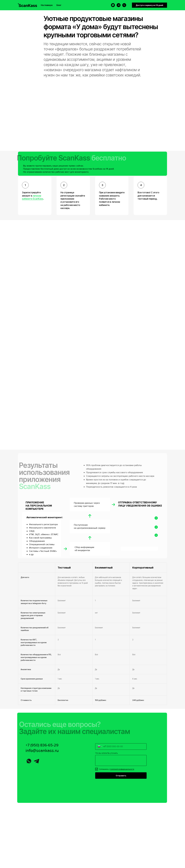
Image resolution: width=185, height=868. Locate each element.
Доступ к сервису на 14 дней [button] (149, 5)
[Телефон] (124, 5)
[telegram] (119, 5)
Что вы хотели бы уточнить (106, 753)
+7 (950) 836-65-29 (42, 745)
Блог (59, 5)
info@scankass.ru (42, 751)
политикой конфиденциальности (122, 769)
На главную (47, 5)
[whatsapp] (113, 5)
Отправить (121, 776)
